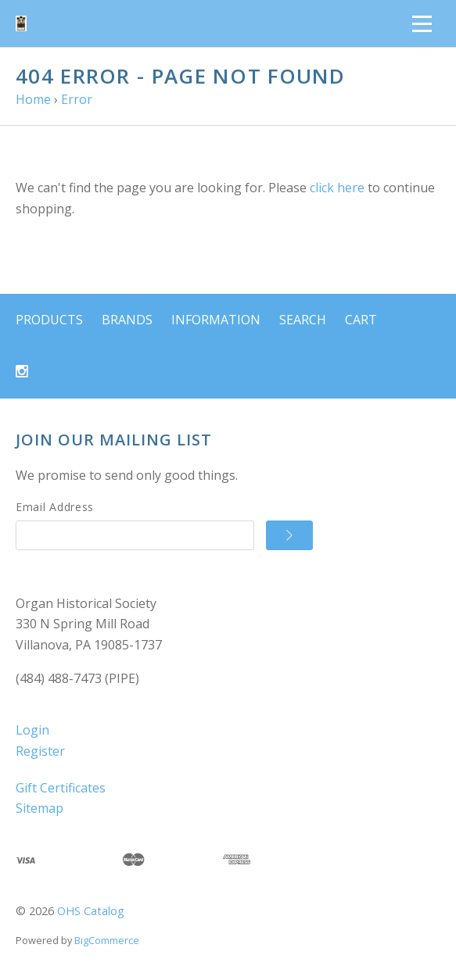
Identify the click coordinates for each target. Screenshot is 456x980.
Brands (127, 320)
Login (32, 730)
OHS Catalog (91, 911)
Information (216, 320)
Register (40, 751)
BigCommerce (107, 940)
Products (49, 320)
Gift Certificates (61, 788)
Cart (361, 320)
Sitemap (39, 808)
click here (337, 188)
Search (303, 320)
